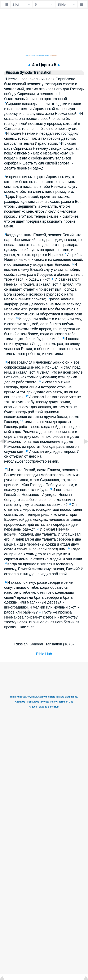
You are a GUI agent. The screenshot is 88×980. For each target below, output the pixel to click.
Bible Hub (44, 654)
